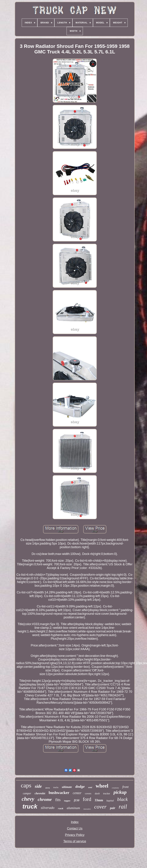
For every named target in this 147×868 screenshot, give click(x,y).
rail (123, 807)
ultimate (67, 787)
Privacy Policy (75, 835)
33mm (99, 800)
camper (27, 793)
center (77, 793)
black (123, 799)
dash (97, 793)
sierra (47, 788)
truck (30, 806)
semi (90, 787)
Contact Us (75, 828)
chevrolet (40, 793)
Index (75, 822)
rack (61, 809)
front (125, 787)
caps (26, 785)
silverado (48, 808)
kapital (110, 801)
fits (58, 800)
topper (67, 801)
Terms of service (75, 841)
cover (100, 807)
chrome (45, 799)
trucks (56, 787)
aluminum (73, 808)
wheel (102, 786)
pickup (120, 792)
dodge (80, 786)
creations (115, 788)
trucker (107, 794)
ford (87, 799)
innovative (87, 809)
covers (88, 794)
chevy (28, 799)
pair (113, 808)
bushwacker (59, 793)
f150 (77, 800)
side (38, 786)
